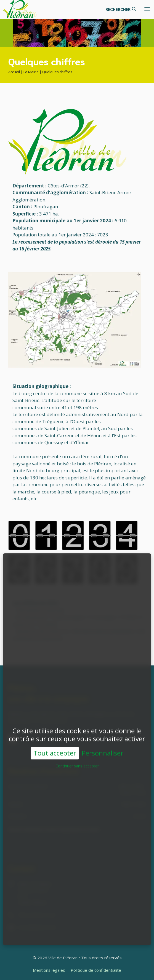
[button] (121, 10)
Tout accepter (55, 746)
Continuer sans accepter (77, 759)
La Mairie (31, 72)
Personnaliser (103, 747)
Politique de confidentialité (96, 970)
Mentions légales (49, 970)
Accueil (14, 72)
